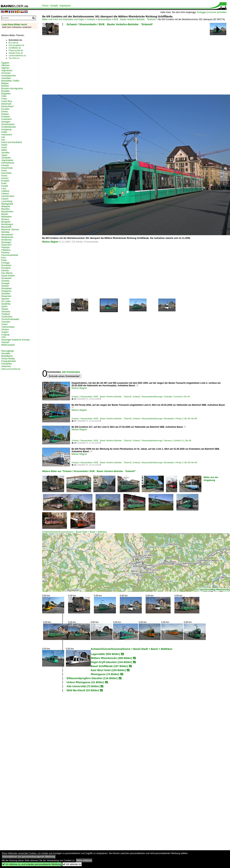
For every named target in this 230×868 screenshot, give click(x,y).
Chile (4, 96)
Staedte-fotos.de (16, 53)
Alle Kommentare (71, 372)
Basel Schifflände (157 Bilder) (109, 666)
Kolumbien (7, 173)
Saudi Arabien (8, 276)
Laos (4, 188)
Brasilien (6, 91)
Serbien (5, 286)
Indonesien (7, 135)
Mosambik (6, 227)
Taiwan (5, 309)
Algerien (5, 68)
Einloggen (202, 12)
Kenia (4, 171)
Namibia (5, 232)
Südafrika (6, 304)
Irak (3, 137)
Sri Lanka (6, 301)
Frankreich (7, 119)
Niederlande (7, 237)
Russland (6, 268)
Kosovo (5, 178)
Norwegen (6, 242)
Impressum (65, 6)
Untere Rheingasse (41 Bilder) (85, 682)
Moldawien (7, 217)
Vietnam (5, 342)
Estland (5, 114)
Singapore (6, 291)
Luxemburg (7, 201)
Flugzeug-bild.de (16, 50)
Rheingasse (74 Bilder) (105, 674)
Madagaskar (7, 204)
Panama (5, 253)
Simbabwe (6, 288)
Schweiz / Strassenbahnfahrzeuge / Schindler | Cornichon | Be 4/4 (161, 397)
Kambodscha (8, 163)
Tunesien (6, 322)
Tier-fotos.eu (14, 58)
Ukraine (5, 330)
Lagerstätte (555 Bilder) (105, 654)
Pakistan (6, 247)
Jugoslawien (7, 160)
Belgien (5, 83)
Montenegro (7, 224)
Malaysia (6, 206)
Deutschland (7, 106)
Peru (4, 258)
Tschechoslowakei (10, 319)
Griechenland (8, 124)
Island (4, 145)
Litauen (5, 199)
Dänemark (6, 104)
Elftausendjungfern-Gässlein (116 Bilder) (92, 678)
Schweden (6, 278)
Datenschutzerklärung (11, 369)
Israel (4, 147)
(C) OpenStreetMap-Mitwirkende (212, 590)
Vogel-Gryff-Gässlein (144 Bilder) (111, 662)
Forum (45, 6)
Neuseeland (7, 235)
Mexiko (5, 214)
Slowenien (6, 296)
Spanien (5, 299)
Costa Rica (7, 101)
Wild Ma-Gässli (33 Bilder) (83, 690)
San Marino (7, 273)
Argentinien (7, 71)
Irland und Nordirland (12, 142)
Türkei (4, 324)
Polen (4, 260)
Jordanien (6, 158)
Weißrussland (8, 345)
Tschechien (7, 317)
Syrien (4, 306)
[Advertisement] (98, 61)
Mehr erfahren (84, 860)
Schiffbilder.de (15, 48)
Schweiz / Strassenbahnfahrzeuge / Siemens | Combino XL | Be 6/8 (162, 441)
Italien (4, 150)
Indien (4, 132)
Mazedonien (7, 212)
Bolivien (5, 86)
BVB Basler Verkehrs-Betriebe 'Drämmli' (135, 19)
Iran (3, 140)
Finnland (6, 117)
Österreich (6, 245)
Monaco (5, 219)
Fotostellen (7, 364)
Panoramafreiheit (10, 255)
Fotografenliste (9, 361)
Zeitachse (6, 366)
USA (4, 337)
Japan (4, 155)
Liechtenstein (8, 196)
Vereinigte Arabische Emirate (15, 340)
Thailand (6, 314)
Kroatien (5, 181)
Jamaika (5, 153)
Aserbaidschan (9, 76)
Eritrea (4, 112)
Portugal (5, 263)
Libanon (5, 194)
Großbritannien (9, 127)
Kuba (4, 183)
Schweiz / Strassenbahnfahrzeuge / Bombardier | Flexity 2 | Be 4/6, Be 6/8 (165, 419)
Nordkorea (6, 240)
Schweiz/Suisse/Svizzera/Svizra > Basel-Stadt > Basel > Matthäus (75, 532)
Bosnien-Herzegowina (12, 88)
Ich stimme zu (72, 864)
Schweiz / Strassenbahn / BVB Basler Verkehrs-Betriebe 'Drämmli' (110, 24)
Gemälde (6, 354)
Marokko (6, 209)
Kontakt (54, 6)
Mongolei (6, 222)
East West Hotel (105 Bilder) (108, 670)
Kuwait (5, 186)
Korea (4, 176)
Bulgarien (6, 94)
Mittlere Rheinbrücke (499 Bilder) (111, 658)
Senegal (5, 283)
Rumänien (6, 265)
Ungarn (5, 332)
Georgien (6, 122)
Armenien (6, 73)
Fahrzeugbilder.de (16, 45)
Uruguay (5, 335)
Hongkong (6, 129)
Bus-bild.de (13, 43)
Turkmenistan (8, 327)
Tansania (6, 312)
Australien (6, 78)
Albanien (6, 65)
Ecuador (5, 109)
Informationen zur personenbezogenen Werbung (29, 857)
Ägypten (5, 63)
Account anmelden (217, 12)
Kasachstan (7, 168)
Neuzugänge (8, 351)
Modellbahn (7, 356)
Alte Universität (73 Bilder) (83, 686)
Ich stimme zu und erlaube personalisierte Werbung (32, 864)
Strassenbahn (104, 19)
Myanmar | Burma (10, 230)
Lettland (5, 191)
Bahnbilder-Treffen (10, 81)
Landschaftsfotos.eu (17, 55)
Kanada (5, 165)
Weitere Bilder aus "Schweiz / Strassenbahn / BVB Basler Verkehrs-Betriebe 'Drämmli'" (89, 471)
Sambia (5, 271)
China (4, 99)
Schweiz (91, 19)
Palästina (6, 250)
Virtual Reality (8, 359)
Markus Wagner (50, 242)
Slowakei (6, 294)
